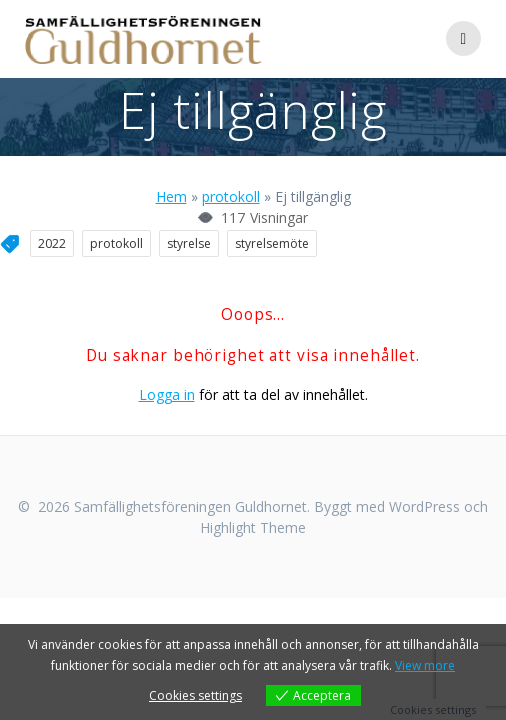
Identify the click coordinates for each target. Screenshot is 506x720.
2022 (52, 243)
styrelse (189, 243)
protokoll (231, 196)
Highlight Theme (253, 527)
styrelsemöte (272, 243)
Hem (171, 196)
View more (425, 665)
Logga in (167, 394)
